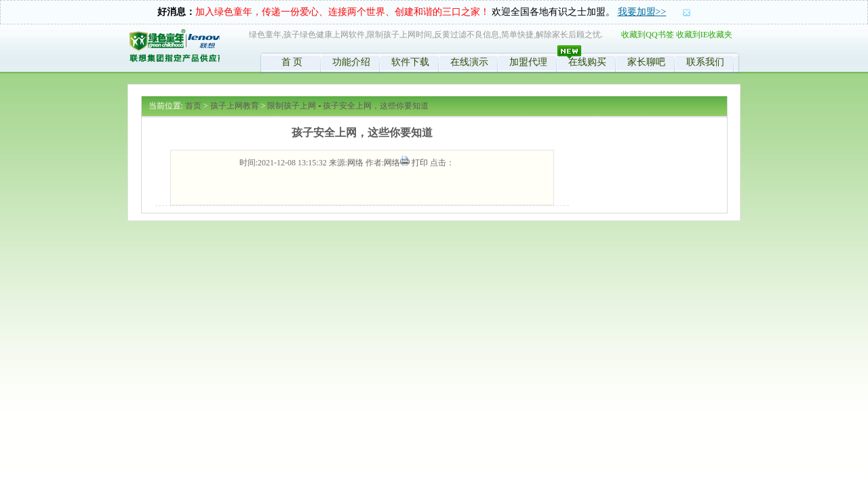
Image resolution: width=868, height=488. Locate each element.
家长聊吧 (646, 62)
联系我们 (705, 62)
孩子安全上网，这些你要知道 (376, 106)
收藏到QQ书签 (647, 35)
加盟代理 (528, 62)
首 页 (292, 62)
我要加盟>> (642, 12)
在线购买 (587, 62)
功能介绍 (351, 62)
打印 (420, 163)
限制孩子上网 (292, 106)
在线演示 (469, 62)
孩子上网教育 (235, 106)
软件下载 (410, 62)
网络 (355, 163)
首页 (193, 106)
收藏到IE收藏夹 (704, 35)
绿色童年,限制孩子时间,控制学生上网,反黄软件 (174, 48)
